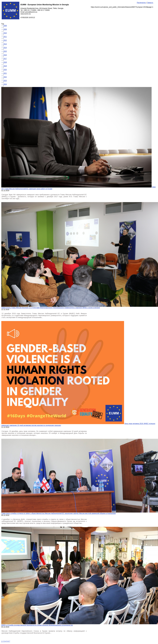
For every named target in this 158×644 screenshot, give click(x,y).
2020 (5, 70)
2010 (5, 33)
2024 (5, 84)
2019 (5, 66)
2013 (5, 44)
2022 (5, 77)
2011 (5, 37)
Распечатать (141, 3)
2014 (5, 48)
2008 (5, 26)
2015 (5, 51)
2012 (5, 40)
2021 (5, 73)
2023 (5, 81)
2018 (5, 62)
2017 (5, 59)
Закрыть (150, 3)
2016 (5, 55)
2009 (5, 29)
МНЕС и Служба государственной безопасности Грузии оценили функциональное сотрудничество (37, 625)
